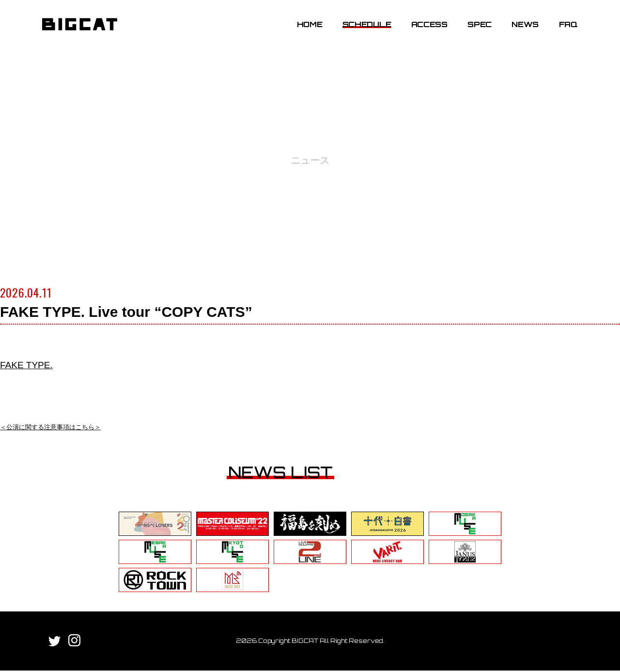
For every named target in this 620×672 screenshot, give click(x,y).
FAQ (562, 31)
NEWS (519, 31)
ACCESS (423, 31)
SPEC (474, 31)
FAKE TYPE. (33, 364)
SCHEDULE (360, 31)
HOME (303, 31)
